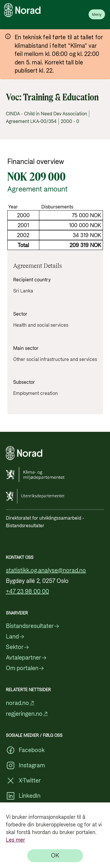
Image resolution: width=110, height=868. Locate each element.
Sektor (18, 647)
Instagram (25, 766)
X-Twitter (23, 781)
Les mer (15, 840)
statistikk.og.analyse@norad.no (46, 571)
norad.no (20, 703)
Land (15, 637)
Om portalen (25, 668)
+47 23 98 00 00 (27, 592)
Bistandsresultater (33, 626)
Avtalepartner (26, 658)
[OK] (55, 856)
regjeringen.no (27, 714)
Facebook (25, 750)
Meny (97, 14)
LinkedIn (23, 796)
